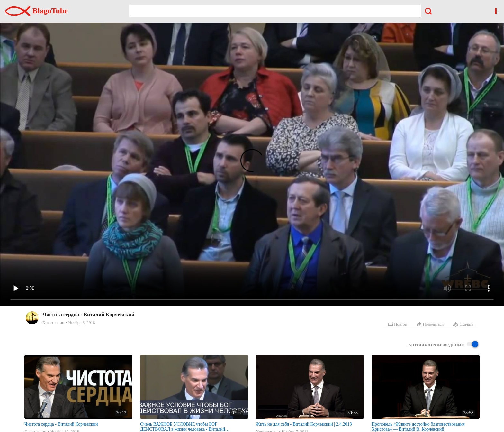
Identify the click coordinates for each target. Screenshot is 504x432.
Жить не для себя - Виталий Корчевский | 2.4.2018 (304, 424)
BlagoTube (36, 11)
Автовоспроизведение (443, 345)
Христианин (53, 322)
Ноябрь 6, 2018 (81, 322)
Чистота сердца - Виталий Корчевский (61, 424)
